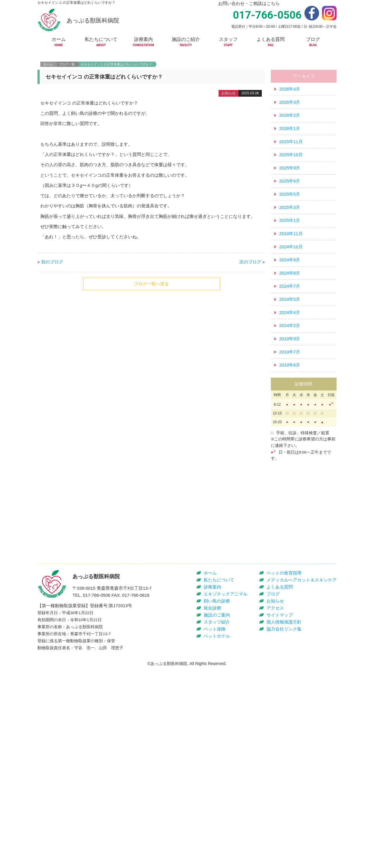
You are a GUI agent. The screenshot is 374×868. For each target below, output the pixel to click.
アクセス (275, 809)
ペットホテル (217, 837)
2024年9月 (290, 305)
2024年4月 (290, 358)
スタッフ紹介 (217, 823)
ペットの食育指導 (284, 774)
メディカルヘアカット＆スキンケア (302, 781)
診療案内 (212, 788)
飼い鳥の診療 (217, 802)
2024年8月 (290, 318)
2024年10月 (291, 292)
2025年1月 (290, 266)
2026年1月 (290, 174)
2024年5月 (290, 345)
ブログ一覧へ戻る (151, 329)
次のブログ (250, 307)
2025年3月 (290, 253)
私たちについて (219, 781)
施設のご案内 (217, 816)
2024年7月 (290, 332)
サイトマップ (280, 816)
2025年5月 (290, 240)
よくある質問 (280, 788)
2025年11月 (291, 187)
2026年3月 (290, 148)
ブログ (273, 795)
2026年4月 (290, 134)
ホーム (48, 110)
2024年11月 (291, 279)
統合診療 (212, 809)
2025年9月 (290, 213)
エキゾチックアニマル (226, 795)
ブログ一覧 (67, 110)
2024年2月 (290, 371)
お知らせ (275, 802)
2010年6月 (290, 410)
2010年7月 (290, 397)
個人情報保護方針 (284, 823)
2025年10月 (291, 200)
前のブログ (52, 307)
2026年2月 (290, 161)
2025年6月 (290, 226)
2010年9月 (290, 384)
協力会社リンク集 (284, 830)
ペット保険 (215, 830)
